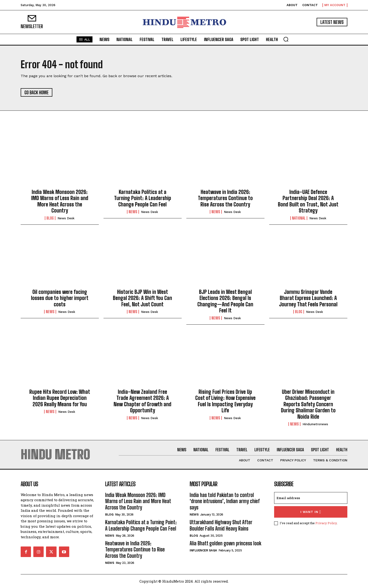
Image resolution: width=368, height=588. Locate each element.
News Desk (66, 218)
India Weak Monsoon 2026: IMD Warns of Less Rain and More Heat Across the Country (60, 201)
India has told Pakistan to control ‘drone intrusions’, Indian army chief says (225, 501)
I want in (311, 512)
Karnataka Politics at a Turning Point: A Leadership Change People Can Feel (143, 198)
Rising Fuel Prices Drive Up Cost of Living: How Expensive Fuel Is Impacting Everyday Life (225, 401)
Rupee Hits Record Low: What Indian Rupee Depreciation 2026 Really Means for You (60, 398)
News (133, 212)
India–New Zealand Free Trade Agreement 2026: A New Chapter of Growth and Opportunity (142, 401)
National (299, 218)
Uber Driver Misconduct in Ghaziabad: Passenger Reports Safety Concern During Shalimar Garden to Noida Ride (308, 404)
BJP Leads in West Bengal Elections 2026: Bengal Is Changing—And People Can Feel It (225, 301)
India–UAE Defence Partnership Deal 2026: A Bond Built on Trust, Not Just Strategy (308, 201)
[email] (311, 498)
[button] (286, 39)
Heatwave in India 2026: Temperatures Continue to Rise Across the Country (225, 198)
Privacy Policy (326, 523)
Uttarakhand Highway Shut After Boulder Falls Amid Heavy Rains (221, 525)
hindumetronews (315, 424)
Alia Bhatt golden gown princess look (225, 543)
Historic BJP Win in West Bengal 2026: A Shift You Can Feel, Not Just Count (142, 298)
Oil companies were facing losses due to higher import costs (60, 298)
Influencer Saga (203, 550)
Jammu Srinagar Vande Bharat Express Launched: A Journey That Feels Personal (308, 298)
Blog (50, 218)
